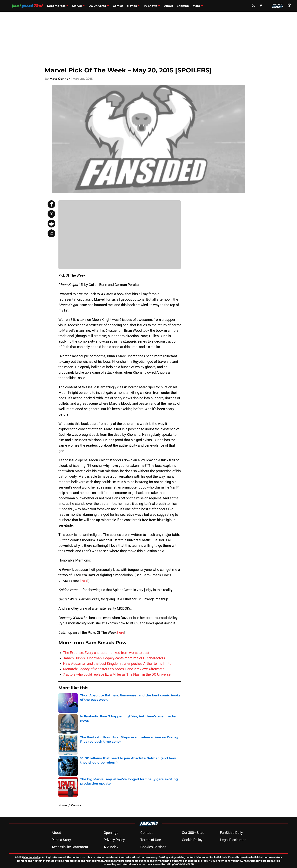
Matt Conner (60, 79)
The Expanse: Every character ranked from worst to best (106, 653)
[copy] (51, 233)
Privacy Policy (114, 840)
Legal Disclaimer (233, 840)
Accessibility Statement (70, 847)
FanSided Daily (231, 833)
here (84, 580)
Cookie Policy (192, 840)
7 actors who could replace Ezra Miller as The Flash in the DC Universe (117, 674)
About (168, 6)
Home (63, 805)
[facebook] (261, 5)
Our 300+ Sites (193, 833)
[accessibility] (289, 5)
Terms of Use (151, 840)
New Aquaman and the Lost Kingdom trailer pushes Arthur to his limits (117, 664)
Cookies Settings (153, 847)
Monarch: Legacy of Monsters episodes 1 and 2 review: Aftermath (114, 669)
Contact (146, 833)
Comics (118, 6)
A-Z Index (111, 847)
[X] (253, 5)
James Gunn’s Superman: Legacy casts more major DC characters (114, 658)
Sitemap (183, 6)
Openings (111, 833)
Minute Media (32, 857)
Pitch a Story (61, 840)
